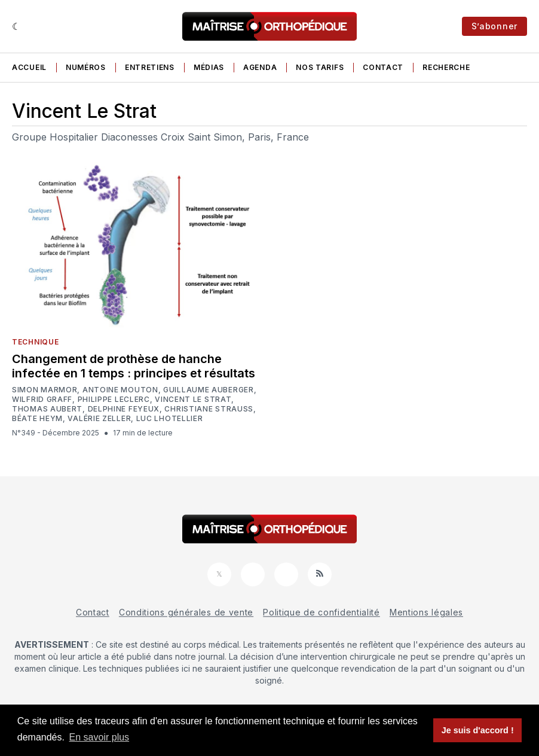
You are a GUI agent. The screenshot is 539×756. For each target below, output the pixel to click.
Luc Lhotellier (170, 419)
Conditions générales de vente (186, 612)
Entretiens (150, 67)
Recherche (446, 67)
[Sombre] (16, 26)
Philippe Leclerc (114, 400)
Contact (383, 67)
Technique (35, 342)
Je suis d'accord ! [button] (478, 730)
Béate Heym (37, 419)
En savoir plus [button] (99, 737)
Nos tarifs (320, 67)
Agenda (260, 67)
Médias (209, 67)
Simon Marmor (45, 390)
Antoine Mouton (120, 390)
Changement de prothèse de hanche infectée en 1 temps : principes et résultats (134, 366)
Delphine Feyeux (124, 409)
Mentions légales (426, 612)
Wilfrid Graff (42, 400)
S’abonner (494, 26)
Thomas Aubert (47, 409)
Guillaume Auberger (209, 390)
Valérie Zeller (99, 419)
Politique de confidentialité (321, 612)
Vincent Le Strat (193, 400)
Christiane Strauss (209, 409)
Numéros (86, 67)
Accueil (29, 67)
